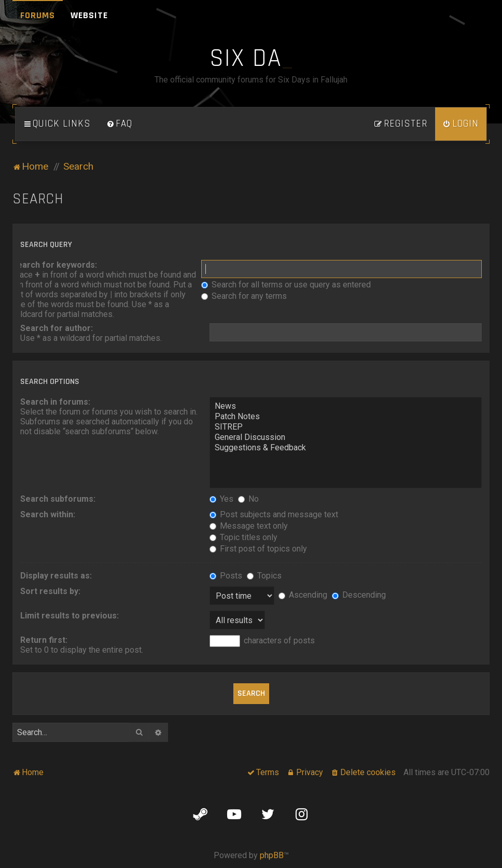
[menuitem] (119, 124)
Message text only (249, 526)
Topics (264, 576)
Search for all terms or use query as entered (286, 285)
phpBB (272, 855)
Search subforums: (58, 499)
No (248, 499)
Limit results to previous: (69, 616)
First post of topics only (258, 549)
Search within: (48, 514)
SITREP (346, 427)
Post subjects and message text (274, 514)
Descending (359, 595)
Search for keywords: (54, 265)
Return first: (44, 640)
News (346, 406)
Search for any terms (244, 296)
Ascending (303, 595)
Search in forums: (55, 402)
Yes (221, 499)
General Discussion (346, 437)
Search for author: (57, 328)
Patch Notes (346, 417)
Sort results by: (50, 591)
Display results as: (56, 576)
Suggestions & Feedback (346, 448)
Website (89, 15)
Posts (226, 576)
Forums (38, 15)
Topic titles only (243, 537)
